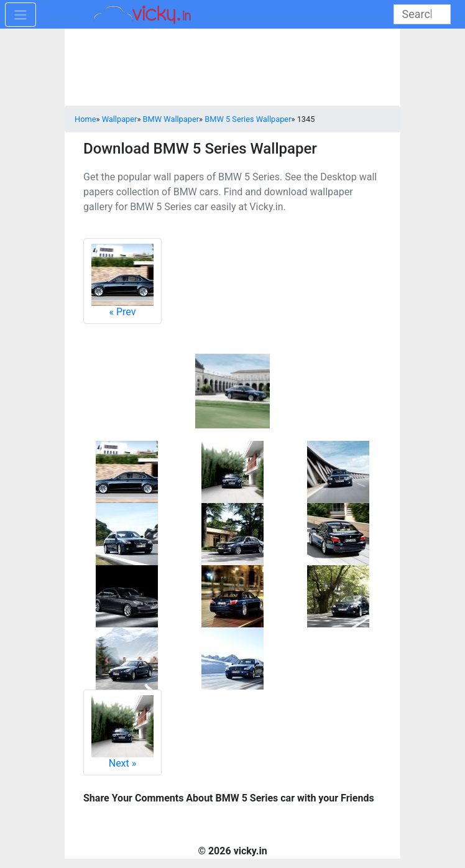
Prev (122, 281)
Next (122, 732)
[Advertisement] (233, 68)
